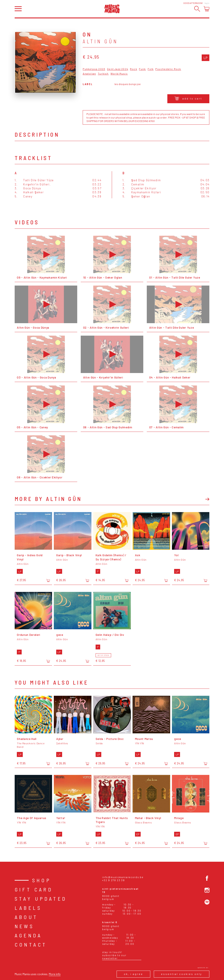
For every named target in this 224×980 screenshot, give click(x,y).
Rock (134, 69)
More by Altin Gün (48, 499)
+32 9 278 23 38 (113, 880)
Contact (31, 944)
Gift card (34, 889)
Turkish (103, 74)
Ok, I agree (133, 974)
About (26, 917)
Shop (42, 880)
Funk (142, 69)
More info (55, 974)
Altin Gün (100, 41)
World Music (119, 74)
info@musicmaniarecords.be (123, 877)
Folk (151, 69)
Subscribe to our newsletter (114, 957)
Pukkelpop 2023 (94, 69)
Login (207, 3)
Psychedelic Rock (168, 69)
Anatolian (89, 74)
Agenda (28, 935)
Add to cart (188, 98)
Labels (28, 908)
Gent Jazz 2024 (118, 69)
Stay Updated (41, 899)
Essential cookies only (182, 974)
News (24, 926)
